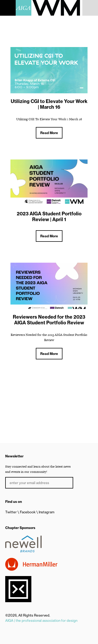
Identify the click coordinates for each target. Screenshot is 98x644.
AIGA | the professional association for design (41, 620)
